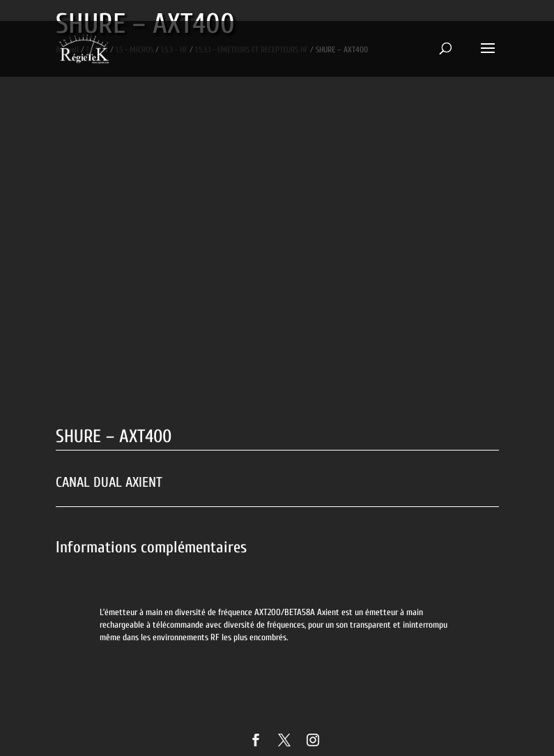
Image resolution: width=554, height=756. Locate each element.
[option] (277, 605)
